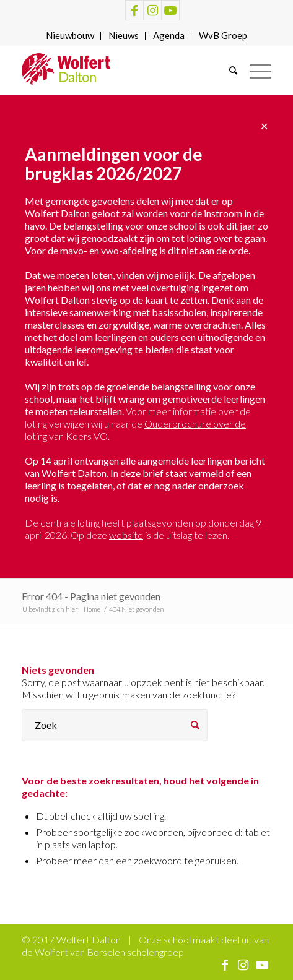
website (126, 535)
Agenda (169, 35)
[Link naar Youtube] (170, 10)
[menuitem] (70, 36)
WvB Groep (223, 35)
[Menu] (254, 71)
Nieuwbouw (70, 35)
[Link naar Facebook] (134, 10)
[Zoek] (227, 71)
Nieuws (124, 35)
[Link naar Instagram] (152, 10)
